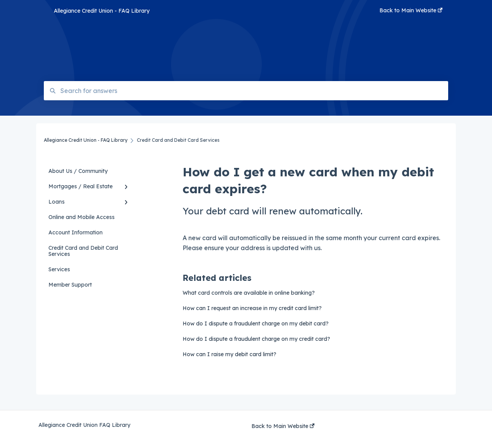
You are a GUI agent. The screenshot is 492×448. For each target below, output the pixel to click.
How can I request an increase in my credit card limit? (252, 308)
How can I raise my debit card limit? (229, 354)
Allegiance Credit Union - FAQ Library (102, 11)
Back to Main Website (283, 426)
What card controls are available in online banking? (249, 293)
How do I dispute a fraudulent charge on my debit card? (256, 324)
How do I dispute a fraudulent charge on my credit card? (256, 339)
